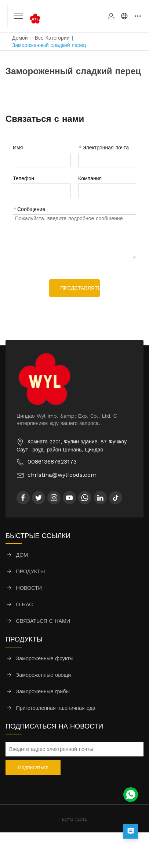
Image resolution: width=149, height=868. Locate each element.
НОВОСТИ (29, 588)
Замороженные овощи (44, 675)
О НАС (25, 604)
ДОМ (22, 555)
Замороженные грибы (43, 691)
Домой (20, 38)
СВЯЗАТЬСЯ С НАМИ (43, 621)
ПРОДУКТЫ (31, 571)
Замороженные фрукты (45, 658)
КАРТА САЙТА (74, 820)
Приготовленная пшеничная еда (56, 708)
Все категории (52, 38)
